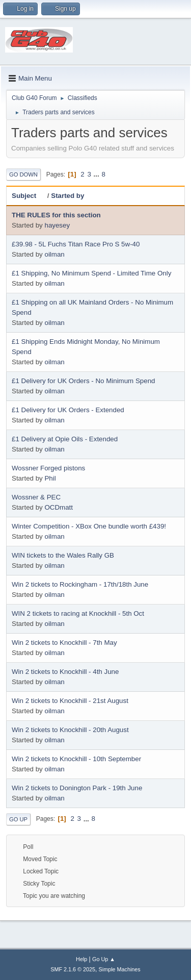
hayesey (57, 225)
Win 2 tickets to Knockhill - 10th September (76, 759)
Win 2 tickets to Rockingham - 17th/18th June (80, 584)
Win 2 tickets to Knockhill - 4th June (65, 672)
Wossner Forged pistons (48, 468)
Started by (67, 196)
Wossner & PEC (36, 497)
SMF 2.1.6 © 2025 (73, 969)
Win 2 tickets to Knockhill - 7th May (64, 643)
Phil (50, 478)
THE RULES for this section (56, 215)
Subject (29, 196)
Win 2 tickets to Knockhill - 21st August (70, 701)
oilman (54, 254)
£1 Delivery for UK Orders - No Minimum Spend (83, 381)
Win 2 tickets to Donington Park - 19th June (77, 788)
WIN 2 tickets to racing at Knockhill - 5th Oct (78, 613)
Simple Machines (120, 969)
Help (81, 959)
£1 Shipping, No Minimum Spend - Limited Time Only (91, 273)
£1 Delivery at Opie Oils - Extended (65, 439)
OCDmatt (59, 507)
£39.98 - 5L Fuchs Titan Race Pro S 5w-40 (76, 244)
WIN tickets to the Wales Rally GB (63, 555)
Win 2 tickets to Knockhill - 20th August (70, 730)
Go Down (23, 174)
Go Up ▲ (104, 959)
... (98, 174)
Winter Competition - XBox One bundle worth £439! (89, 526)
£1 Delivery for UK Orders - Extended (68, 410)
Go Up (18, 819)
